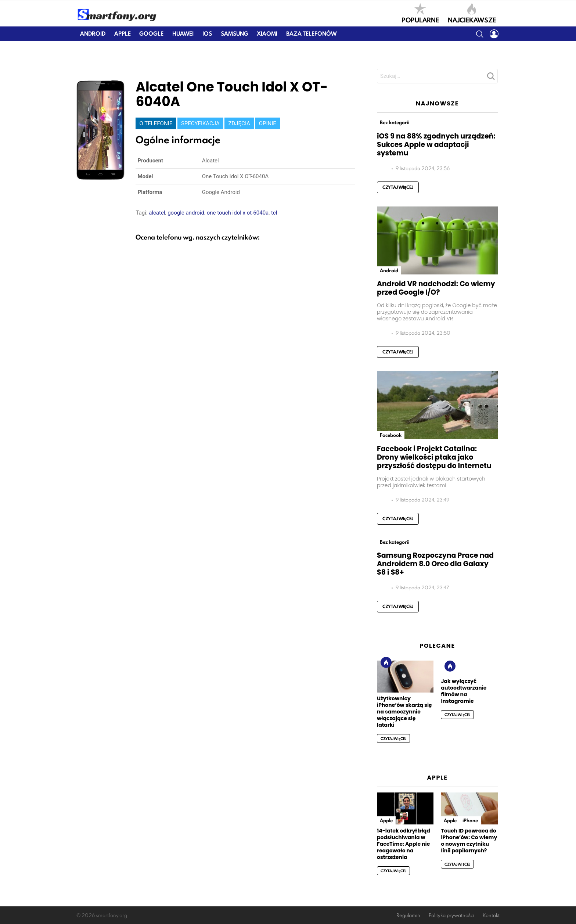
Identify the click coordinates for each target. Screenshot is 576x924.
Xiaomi (267, 34)
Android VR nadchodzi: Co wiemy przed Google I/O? (436, 288)
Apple (123, 34)
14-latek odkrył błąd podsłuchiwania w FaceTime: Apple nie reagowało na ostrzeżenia (404, 844)
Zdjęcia (239, 123)
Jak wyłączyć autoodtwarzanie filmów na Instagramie (464, 691)
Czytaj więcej (398, 187)
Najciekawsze (472, 13)
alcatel (157, 213)
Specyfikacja (200, 123)
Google (151, 34)
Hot (386, 662)
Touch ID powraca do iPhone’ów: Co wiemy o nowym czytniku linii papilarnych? (469, 841)
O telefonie (156, 123)
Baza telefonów (311, 34)
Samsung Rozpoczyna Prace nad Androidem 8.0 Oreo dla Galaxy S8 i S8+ (435, 564)
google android (186, 213)
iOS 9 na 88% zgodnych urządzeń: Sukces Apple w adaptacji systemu (436, 145)
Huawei (183, 34)
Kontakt (491, 915)
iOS (207, 34)
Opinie (268, 123)
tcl (274, 213)
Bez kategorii (395, 122)
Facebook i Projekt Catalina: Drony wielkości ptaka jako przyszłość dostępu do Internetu (434, 457)
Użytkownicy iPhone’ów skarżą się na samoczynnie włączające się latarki (404, 712)
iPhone (470, 820)
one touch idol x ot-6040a (238, 213)
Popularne (420, 13)
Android (93, 34)
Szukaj (490, 78)
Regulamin (408, 915)
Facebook (391, 435)
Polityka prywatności (451, 915)
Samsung (235, 34)
